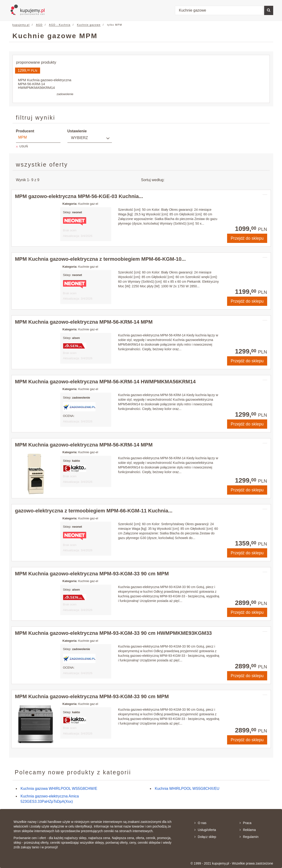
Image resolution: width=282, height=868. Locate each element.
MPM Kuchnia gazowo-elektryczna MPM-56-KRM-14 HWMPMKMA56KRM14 (105, 382)
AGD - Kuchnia (60, 25)
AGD (39, 25)
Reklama (248, 830)
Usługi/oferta (205, 830)
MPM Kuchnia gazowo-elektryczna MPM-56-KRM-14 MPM (84, 322)
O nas (200, 823)
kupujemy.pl (21, 25)
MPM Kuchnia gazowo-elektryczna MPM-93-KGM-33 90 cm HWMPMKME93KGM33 (114, 633)
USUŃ (24, 146)
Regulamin (249, 837)
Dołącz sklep (205, 837)
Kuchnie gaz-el (88, 204)
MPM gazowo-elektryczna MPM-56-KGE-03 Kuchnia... (79, 196)
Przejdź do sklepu (247, 238)
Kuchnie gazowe (89, 25)
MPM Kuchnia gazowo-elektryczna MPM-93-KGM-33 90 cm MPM (92, 574)
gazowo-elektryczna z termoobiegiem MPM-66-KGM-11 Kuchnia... (94, 511)
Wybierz (80, 138)
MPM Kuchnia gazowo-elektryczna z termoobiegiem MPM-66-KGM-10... (100, 259)
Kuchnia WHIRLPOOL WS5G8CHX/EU (187, 789)
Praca (246, 823)
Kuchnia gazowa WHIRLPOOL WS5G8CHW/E (59, 789)
